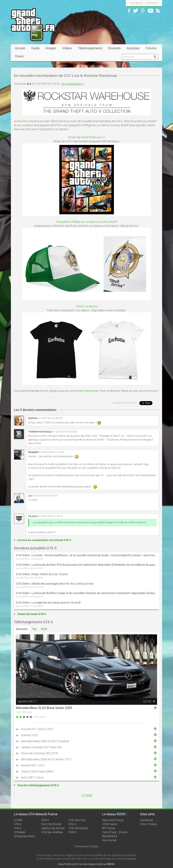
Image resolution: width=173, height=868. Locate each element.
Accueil (20, 48)
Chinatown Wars (24, 836)
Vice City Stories (51, 824)
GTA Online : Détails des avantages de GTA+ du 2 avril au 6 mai (55, 584)
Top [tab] (34, 629)
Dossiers (114, 48)
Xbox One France (113, 820)
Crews (19, 56)
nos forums (150, 391)
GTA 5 (18, 828)
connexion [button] (152, 3)
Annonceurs (81, 846)
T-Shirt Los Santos (87, 306)
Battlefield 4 (110, 836)
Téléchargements (90, 48)
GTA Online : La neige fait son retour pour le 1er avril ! (49, 603)
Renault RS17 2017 (33, 765)
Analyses (133, 48)
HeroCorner (109, 840)
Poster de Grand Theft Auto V (86, 137)
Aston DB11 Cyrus (32, 777)
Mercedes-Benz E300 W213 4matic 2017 (46, 759)
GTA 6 (18, 824)
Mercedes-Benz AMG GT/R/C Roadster (45, 741)
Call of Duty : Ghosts (115, 832)
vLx (30, 496)
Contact (94, 846)
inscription (136, 3)
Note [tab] (44, 629)
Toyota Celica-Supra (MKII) (38, 771)
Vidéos (67, 48)
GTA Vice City (77, 820)
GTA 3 (72, 824)
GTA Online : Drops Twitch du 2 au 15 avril (42, 574)
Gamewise (146, 820)
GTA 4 (45, 820)
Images (51, 48)
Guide (35, 48)
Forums (151, 48)
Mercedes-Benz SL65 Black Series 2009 (44, 708)
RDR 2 (73, 832)
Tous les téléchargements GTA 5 (38, 785)
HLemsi (33, 516)
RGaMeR (33, 452)
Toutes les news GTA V (32, 614)
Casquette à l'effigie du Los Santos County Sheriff (87, 222)
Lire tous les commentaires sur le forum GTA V (44, 540)
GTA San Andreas (52, 832)
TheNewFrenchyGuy (40, 432)
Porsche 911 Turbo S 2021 (37, 729)
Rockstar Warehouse (30, 121)
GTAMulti (20, 832)
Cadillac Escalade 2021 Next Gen (41, 747)
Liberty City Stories (53, 828)
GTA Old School (78, 828)
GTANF (87, 796)
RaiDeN (33, 418)
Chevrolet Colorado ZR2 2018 (39, 753)
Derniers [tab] (22, 629)
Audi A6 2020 (29, 735)
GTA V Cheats (149, 824)
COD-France (110, 824)
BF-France (109, 828)
